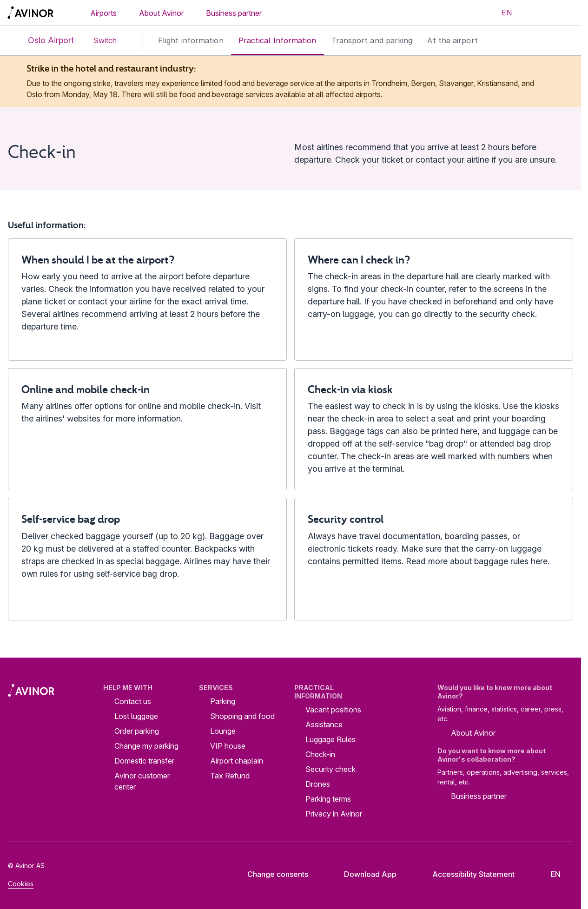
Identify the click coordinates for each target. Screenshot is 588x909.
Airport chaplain (237, 761)
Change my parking (146, 746)
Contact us (133, 701)
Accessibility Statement (466, 874)
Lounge (223, 731)
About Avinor (161, 13)
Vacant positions (333, 710)
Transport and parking (372, 40)
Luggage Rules (330, 739)
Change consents (271, 874)
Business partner (234, 13)
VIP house (228, 746)
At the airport (452, 40)
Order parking (137, 731)
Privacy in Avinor (334, 814)
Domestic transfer (144, 761)
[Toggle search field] (535, 13)
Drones (318, 784)
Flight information (191, 40)
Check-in (320, 754)
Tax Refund (230, 776)
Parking (223, 701)
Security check (330, 769)
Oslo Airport (43, 41)
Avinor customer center (142, 781)
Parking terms (328, 799)
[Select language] (501, 13)
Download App (363, 874)
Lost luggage (136, 716)
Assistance (324, 725)
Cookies (21, 884)
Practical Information (277, 40)
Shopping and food (242, 716)
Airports (103, 13)
